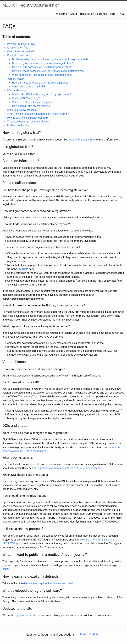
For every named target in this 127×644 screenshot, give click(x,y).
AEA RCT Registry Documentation (31, 5)
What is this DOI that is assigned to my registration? (42, 94)
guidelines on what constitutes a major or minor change (70, 468)
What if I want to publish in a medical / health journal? (38, 114)
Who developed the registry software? (29, 122)
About (74, 14)
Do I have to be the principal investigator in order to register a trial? (50, 59)
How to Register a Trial (82, 140)
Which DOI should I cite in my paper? (33, 102)
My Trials (23, 269)
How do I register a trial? (21, 44)
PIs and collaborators (19, 55)
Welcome (61, 14)
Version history (16, 79)
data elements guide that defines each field (48, 583)
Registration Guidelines (94, 14)
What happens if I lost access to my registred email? (42, 75)
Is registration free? (18, 48)
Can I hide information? (21, 52)
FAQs (122, 14)
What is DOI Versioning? (26, 98)
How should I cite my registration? (32, 106)
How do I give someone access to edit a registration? (42, 63)
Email (83, 635)
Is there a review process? (22, 110)
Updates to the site (18, 125)
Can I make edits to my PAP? (29, 87)
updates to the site (26, 616)
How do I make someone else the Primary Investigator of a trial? (49, 71)
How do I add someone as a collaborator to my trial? (42, 67)
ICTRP (6, 569)
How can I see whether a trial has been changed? (40, 83)
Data (113, 14)
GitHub (94, 635)
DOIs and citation (17, 90)
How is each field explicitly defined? (28, 118)
